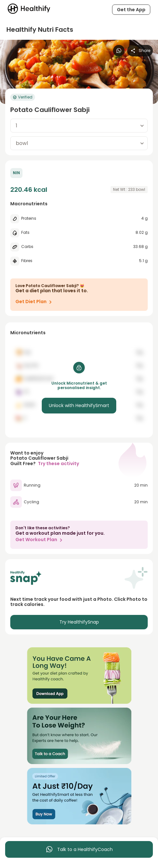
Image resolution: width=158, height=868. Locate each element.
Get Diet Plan (35, 302)
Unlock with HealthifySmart (79, 405)
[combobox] (79, 126)
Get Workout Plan (40, 540)
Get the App (131, 10)
